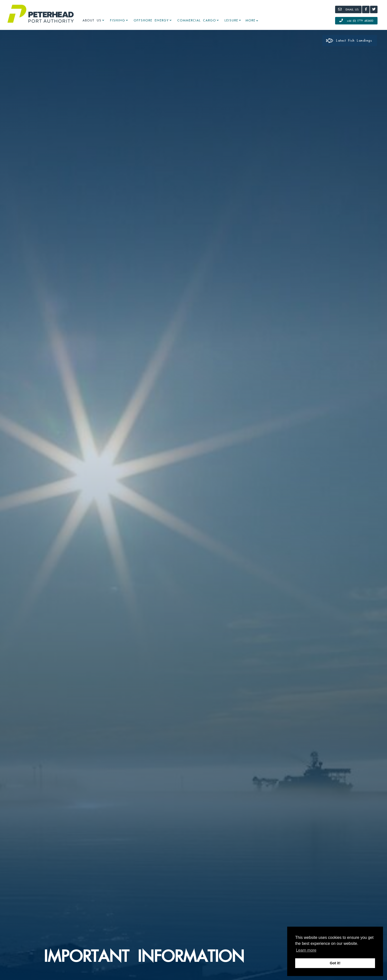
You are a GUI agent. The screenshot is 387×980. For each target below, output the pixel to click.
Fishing (118, 20)
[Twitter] (374, 9)
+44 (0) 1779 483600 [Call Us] (356, 20)
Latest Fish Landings (349, 41)
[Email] (348, 9)
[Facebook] (366, 9)
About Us (92, 20)
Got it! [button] (335, 963)
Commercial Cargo (197, 20)
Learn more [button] (306, 950)
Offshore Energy (151, 20)
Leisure (231, 20)
